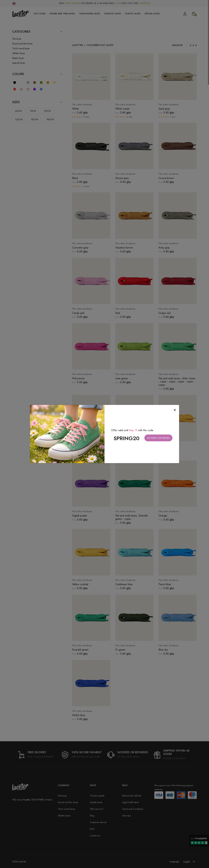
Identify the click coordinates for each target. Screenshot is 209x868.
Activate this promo (158, 438)
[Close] (175, 410)
